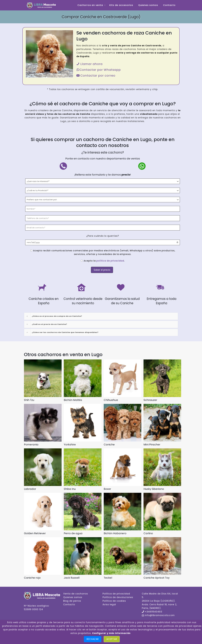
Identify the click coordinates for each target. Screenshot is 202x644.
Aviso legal (109, 604)
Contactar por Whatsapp (99, 70)
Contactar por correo (96, 75)
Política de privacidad (116, 594)
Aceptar (112, 639)
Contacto (69, 604)
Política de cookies (114, 601)
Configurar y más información (111, 633)
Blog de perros (72, 601)
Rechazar (93, 639)
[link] (101, 316)
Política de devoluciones (118, 597)
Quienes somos (73, 597)
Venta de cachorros (76, 594)
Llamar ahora (89, 64)
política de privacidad (110, 261)
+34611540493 (154, 612)
